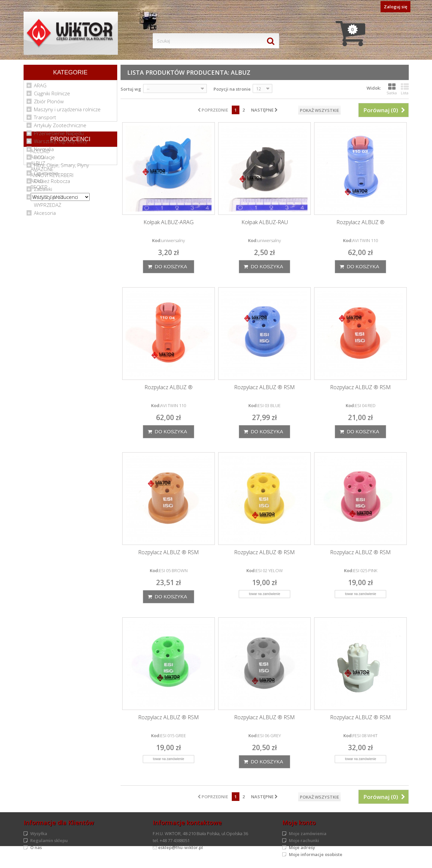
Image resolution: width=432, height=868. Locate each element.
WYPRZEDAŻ (48, 207)
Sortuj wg (131, 89)
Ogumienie (46, 175)
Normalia (44, 151)
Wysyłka (39, 833)
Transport (45, 120)
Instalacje (44, 159)
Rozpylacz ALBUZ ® (360, 222)
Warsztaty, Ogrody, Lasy (61, 143)
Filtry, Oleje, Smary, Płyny (61, 167)
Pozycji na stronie (232, 89)
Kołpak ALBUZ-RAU (265, 222)
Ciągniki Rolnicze (52, 96)
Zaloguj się (395, 7)
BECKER (39, 294)
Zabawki (43, 191)
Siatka (392, 89)
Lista (405, 89)
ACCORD (40, 258)
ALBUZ (38, 270)
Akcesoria (45, 215)
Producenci (70, 243)
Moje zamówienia (308, 833)
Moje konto (299, 823)
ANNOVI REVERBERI (52, 282)
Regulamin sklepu (49, 840)
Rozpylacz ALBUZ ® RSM (264, 387)
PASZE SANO (48, 199)
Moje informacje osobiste (316, 854)
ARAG (40, 88)
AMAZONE (42, 276)
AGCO (37, 264)
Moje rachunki (304, 840)
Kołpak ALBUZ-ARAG (169, 222)
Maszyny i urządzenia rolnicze (67, 112)
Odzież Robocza (52, 183)
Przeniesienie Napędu (59, 135)
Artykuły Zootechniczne (60, 128)
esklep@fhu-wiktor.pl (180, 847)
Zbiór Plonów (49, 104)
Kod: (157, 240)
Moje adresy (302, 847)
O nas (36, 847)
